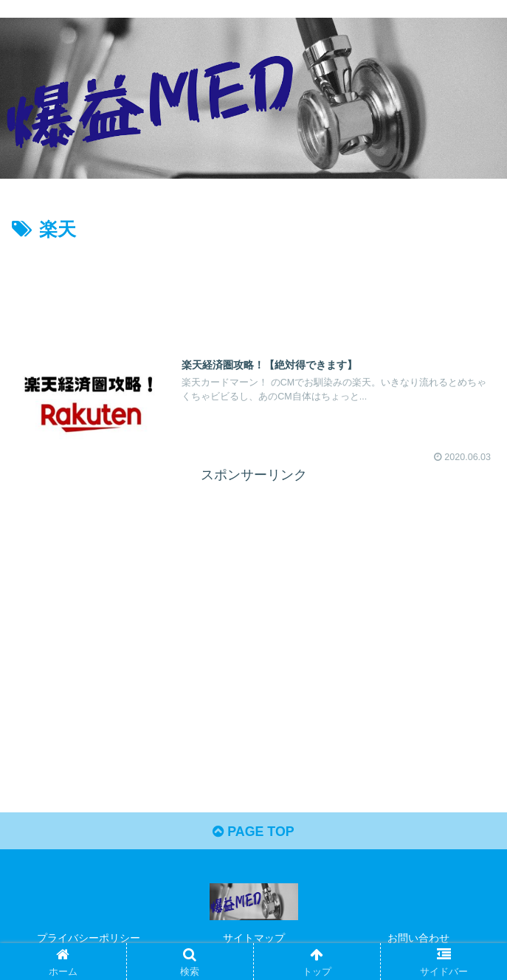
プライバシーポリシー (89, 939)
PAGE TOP (254, 832)
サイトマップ (254, 939)
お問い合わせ (418, 939)
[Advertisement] (254, 290)
